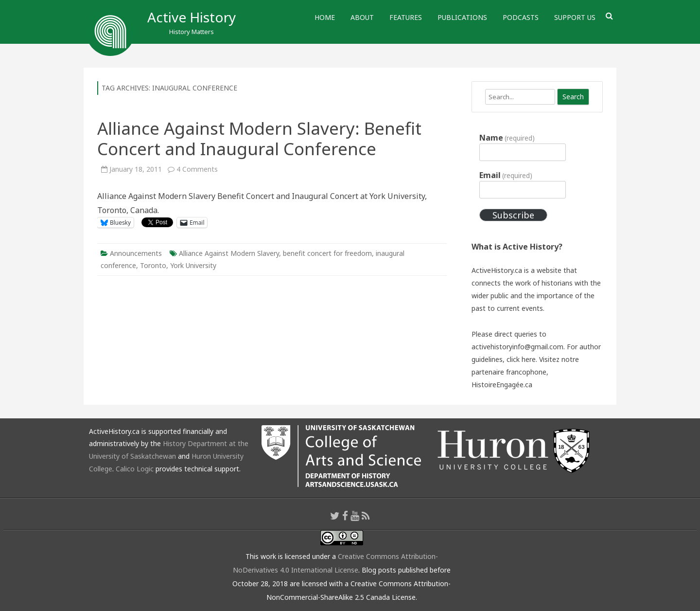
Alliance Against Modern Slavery (229, 253)
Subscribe (513, 215)
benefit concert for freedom (327, 253)
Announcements (136, 253)
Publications (462, 17)
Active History (192, 17)
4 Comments (197, 169)
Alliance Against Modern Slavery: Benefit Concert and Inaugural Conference (259, 138)
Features (406, 17)
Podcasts (521, 17)
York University (193, 265)
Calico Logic (135, 469)
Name (507, 138)
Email (506, 175)
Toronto (153, 265)
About (362, 17)
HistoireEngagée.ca (502, 385)
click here (521, 359)
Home (325, 17)
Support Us (575, 17)
